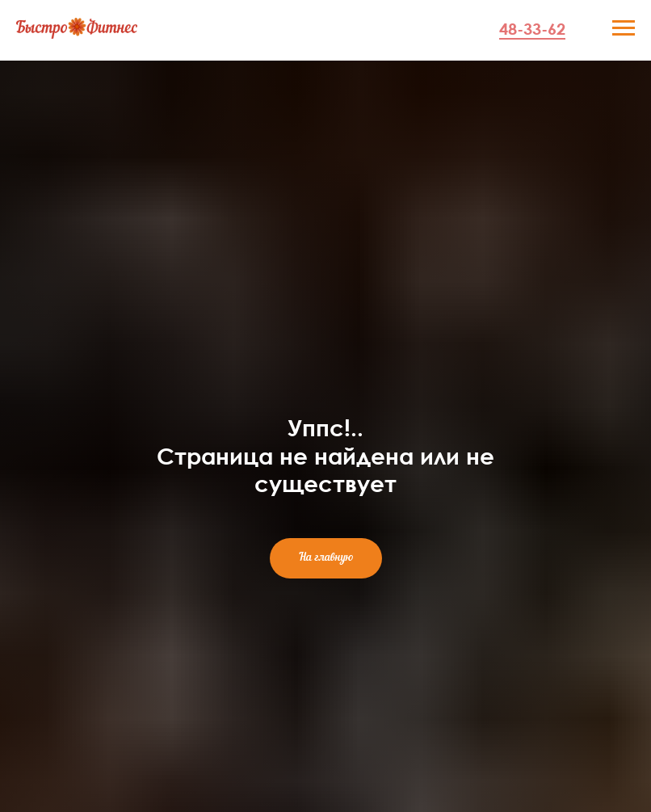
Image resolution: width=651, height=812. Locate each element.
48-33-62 (532, 28)
